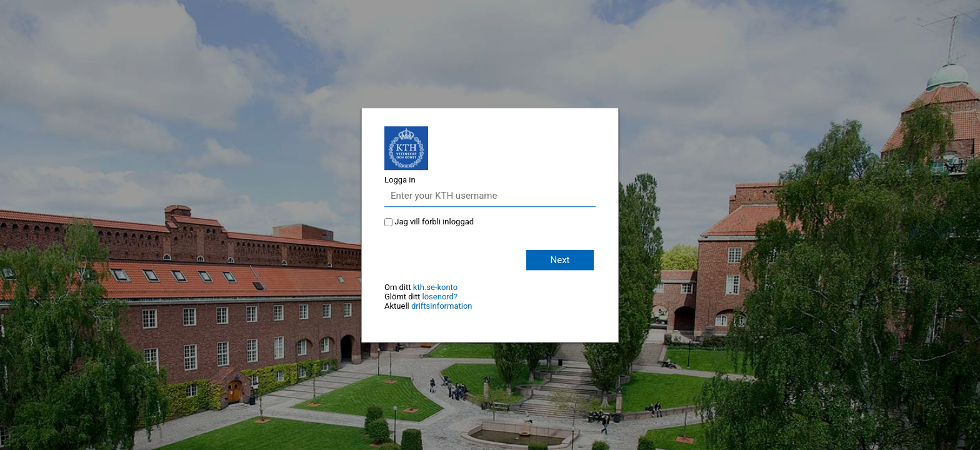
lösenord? (440, 297)
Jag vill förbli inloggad (434, 222)
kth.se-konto (435, 287)
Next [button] (560, 260)
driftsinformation (442, 306)
